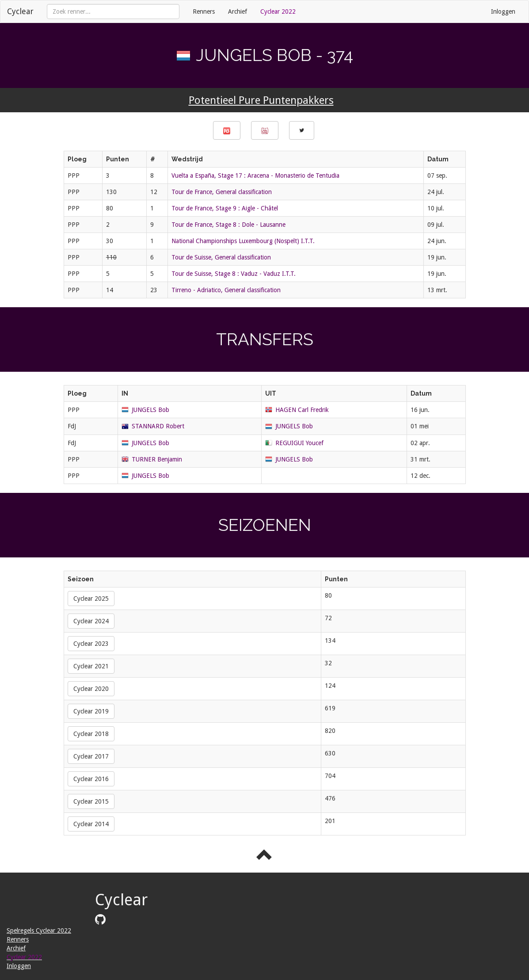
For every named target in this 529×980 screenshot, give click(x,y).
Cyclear (20, 11)
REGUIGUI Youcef (299, 443)
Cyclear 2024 (91, 621)
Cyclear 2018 (91, 734)
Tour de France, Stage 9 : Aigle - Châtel (225, 208)
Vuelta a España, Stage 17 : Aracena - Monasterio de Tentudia (255, 175)
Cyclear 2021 (91, 666)
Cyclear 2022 (278, 11)
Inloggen (503, 11)
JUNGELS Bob (150, 410)
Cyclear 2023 (91, 644)
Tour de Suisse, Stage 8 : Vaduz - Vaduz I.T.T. (234, 274)
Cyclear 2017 (91, 756)
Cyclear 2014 (91, 824)
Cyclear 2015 (91, 801)
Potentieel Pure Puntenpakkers (261, 100)
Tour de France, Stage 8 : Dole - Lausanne (228, 225)
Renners (204, 11)
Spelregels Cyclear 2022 (39, 930)
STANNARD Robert (158, 426)
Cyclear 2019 (91, 711)
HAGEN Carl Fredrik (302, 410)
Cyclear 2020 (91, 689)
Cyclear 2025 (91, 599)
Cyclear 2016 (91, 779)
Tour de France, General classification (222, 192)
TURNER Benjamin (157, 459)
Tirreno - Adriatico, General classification (226, 290)
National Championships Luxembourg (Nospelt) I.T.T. (243, 241)
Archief (238, 11)
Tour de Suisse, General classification (221, 257)
